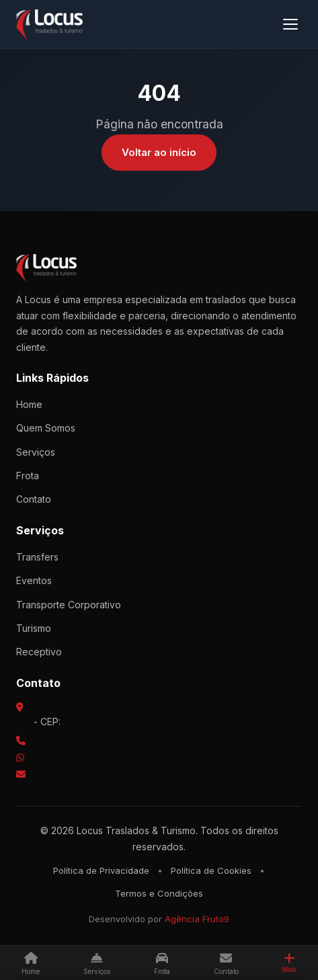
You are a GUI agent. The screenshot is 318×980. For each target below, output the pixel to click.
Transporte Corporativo (69, 605)
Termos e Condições (159, 893)
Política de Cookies (211, 870)
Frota (28, 476)
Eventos (34, 580)
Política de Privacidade (101, 870)
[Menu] (290, 24)
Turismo (34, 628)
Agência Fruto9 (197, 919)
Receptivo (39, 652)
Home (29, 404)
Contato (34, 499)
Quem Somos (46, 428)
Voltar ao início (159, 152)
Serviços (36, 452)
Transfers (37, 557)
